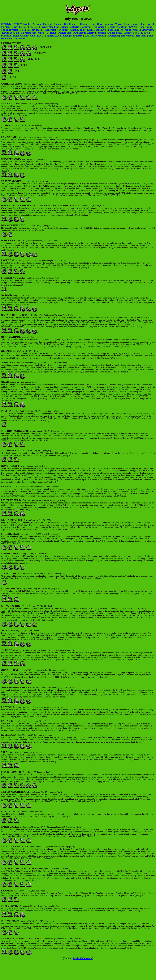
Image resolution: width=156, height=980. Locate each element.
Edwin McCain (10, 33)
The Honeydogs (32, 30)
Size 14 (41, 36)
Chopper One (88, 24)
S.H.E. (140, 33)
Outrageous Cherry (84, 33)
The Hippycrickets (11, 30)
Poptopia (101, 33)
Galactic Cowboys (80, 27)
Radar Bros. (115, 33)
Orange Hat (64, 33)
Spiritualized (54, 36)
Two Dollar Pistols (95, 36)
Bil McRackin (28, 33)
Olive (41, 33)
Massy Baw (148, 30)
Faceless (34, 27)
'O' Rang (51, 33)
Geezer (111, 27)
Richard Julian (77, 30)
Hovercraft (49, 30)
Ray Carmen (71, 24)
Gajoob (64, 27)
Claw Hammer (105, 24)
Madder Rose (132, 30)
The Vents (141, 36)
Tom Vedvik (127, 36)
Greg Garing (99, 27)
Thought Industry (73, 36)
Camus (58, 24)
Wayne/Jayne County (127, 24)
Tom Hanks (145, 27)
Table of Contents (83, 958)
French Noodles (49, 27)
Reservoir (129, 33)
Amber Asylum (33, 24)
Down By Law (20, 27)
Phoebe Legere (115, 30)
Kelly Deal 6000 (96, 30)
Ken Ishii (62, 30)
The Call (48, 24)
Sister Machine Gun (24, 36)
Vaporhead (113, 36)
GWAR (133, 27)
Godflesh (122, 27)
